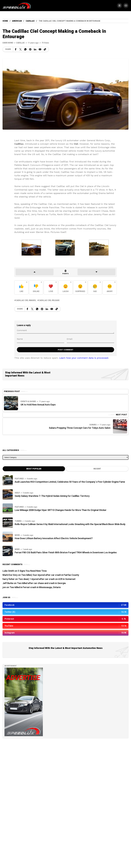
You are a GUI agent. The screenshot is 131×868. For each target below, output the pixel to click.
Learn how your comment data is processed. (84, 358)
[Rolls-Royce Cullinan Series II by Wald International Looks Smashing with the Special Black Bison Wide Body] (8, 523)
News (17, 549)
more (17, 535)
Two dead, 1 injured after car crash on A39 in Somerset (47, 579)
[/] (119, 6)
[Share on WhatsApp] (25, 49)
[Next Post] (120, 426)
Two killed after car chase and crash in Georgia (41, 583)
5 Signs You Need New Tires (32, 571)
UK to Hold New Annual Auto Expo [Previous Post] (38, 405)
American (17, 21)
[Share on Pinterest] (30, 49)
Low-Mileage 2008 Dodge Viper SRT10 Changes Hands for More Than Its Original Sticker (61, 510)
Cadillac (30, 21)
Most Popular (34, 469)
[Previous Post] (11, 403)
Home (5, 21)
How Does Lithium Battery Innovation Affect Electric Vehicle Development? (54, 538)
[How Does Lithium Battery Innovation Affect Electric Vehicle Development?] (8, 537)
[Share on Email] (40, 49)
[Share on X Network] (20, 49)
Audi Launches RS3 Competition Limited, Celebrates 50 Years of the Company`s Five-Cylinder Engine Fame (70, 482)
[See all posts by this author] (8, 43)
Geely (17, 493)
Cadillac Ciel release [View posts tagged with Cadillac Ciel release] (49, 300)
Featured (19, 479)
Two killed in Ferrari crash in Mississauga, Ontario (35, 587)
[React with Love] (51, 287)
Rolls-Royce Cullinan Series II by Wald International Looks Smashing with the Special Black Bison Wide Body (70, 524)
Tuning (18, 521)
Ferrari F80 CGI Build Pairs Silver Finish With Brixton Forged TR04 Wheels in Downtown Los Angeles (66, 553)
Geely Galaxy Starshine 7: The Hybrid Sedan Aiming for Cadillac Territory (52, 496)
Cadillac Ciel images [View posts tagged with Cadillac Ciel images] (26, 300)
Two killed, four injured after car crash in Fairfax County (50, 575)
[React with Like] (21, 287)
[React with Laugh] (65, 287)
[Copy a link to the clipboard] (45, 49)
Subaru (93, 425)
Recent (97, 469)
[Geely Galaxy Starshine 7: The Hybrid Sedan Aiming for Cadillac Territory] (8, 494)
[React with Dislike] (36, 287)
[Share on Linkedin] (35, 49)
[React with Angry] (110, 287)
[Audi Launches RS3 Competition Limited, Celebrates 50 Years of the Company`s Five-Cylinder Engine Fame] (8, 480)
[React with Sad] (95, 287)
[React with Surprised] (80, 287)
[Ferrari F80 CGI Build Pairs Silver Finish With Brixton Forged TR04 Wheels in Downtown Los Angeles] (8, 551)
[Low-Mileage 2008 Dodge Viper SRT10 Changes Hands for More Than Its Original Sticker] (8, 509)
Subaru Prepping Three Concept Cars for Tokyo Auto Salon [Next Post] (80, 428)
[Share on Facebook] (16, 49)
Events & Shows (28, 401)
